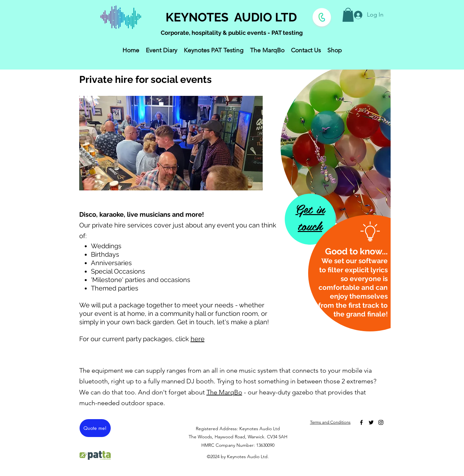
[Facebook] (361, 422)
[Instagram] (381, 422)
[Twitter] (371, 422)
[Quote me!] (95, 428)
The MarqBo (224, 392)
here (198, 339)
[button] (348, 15)
